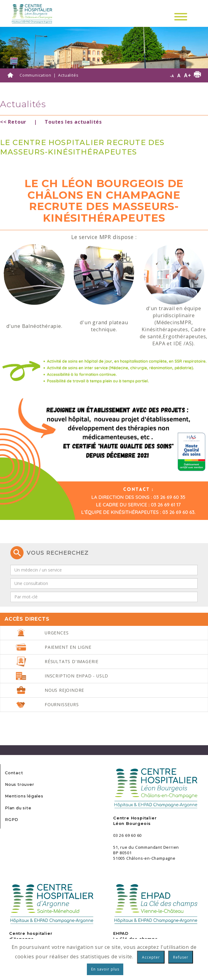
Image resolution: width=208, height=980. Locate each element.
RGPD (12, 820)
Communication (35, 75)
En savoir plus (105, 969)
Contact (14, 773)
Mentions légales (24, 796)
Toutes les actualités (73, 122)
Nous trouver (20, 784)
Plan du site (18, 808)
